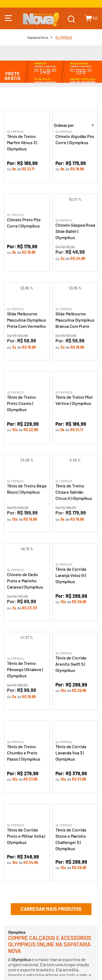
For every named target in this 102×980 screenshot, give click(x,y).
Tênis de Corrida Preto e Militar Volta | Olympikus (26, 836)
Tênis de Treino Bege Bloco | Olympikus (27, 489)
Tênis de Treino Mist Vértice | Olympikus (74, 400)
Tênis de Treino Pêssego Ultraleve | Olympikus (25, 669)
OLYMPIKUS (64, 37)
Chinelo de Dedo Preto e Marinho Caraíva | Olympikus (25, 581)
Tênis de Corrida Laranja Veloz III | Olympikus (71, 575)
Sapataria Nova (38, 37)
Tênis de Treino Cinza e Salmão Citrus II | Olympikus (74, 492)
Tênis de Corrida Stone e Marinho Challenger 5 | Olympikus (71, 839)
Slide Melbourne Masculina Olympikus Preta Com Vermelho (27, 320)
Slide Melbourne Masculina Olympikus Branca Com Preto (75, 320)
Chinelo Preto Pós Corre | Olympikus (24, 223)
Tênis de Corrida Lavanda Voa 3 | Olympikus (71, 753)
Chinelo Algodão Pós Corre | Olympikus (75, 139)
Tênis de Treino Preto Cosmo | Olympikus (21, 403)
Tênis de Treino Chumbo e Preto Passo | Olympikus (24, 753)
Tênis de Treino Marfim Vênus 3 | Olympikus (22, 142)
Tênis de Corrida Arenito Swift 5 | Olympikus (71, 664)
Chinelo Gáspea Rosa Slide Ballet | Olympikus (75, 231)
